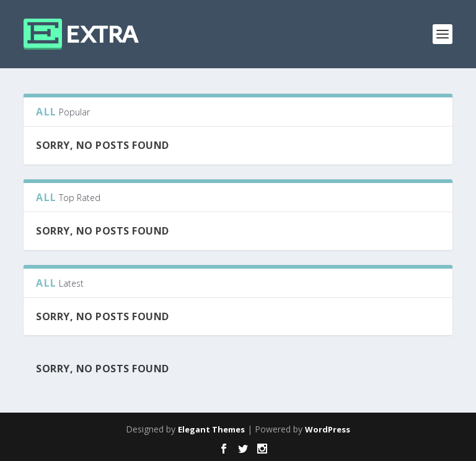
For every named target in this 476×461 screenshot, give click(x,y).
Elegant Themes (211, 429)
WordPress (328, 429)
